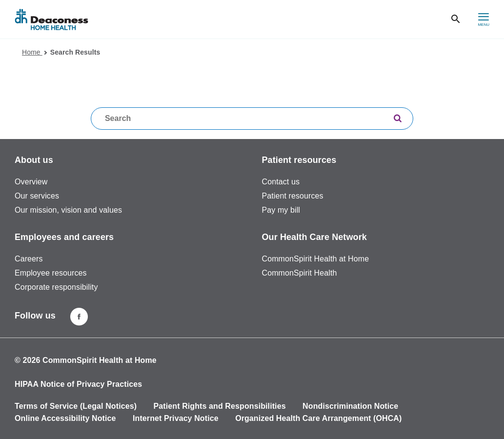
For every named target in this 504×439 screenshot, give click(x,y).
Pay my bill (281, 210)
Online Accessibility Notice (65, 418)
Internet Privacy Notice (176, 418)
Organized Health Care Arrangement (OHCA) (318, 418)
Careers (29, 259)
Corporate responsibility (56, 287)
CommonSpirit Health (300, 273)
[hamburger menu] (484, 19)
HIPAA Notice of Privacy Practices (78, 384)
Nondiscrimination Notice (350, 406)
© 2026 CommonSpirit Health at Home (86, 360)
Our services (37, 196)
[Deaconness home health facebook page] (79, 317)
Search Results (75, 52)
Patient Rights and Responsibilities (220, 406)
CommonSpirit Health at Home (316, 259)
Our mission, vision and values (68, 210)
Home (34, 52)
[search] (398, 119)
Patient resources (293, 196)
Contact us (281, 182)
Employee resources (51, 273)
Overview (31, 182)
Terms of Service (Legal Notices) (76, 406)
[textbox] (252, 119)
